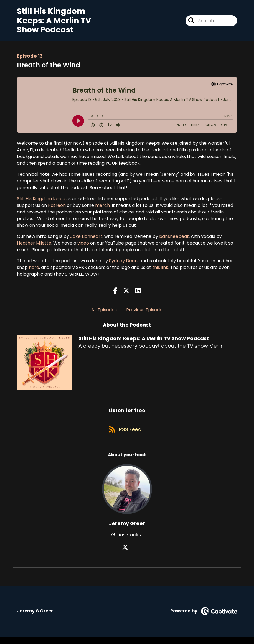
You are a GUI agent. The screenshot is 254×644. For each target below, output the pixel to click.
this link (160, 270)
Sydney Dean (123, 264)
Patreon (57, 208)
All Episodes (104, 313)
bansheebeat (174, 239)
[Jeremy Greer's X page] (127, 555)
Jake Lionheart (86, 239)
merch (102, 208)
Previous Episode (144, 313)
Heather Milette (34, 246)
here (34, 270)
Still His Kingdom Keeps (42, 202)
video (83, 246)
